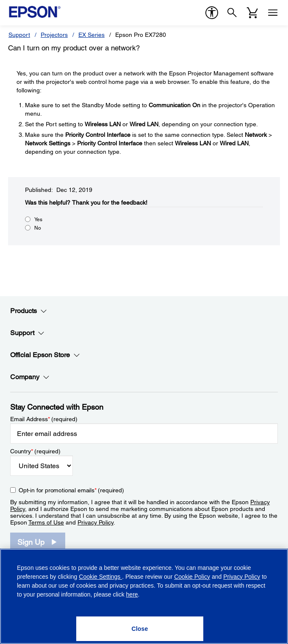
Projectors (54, 35)
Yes (38, 219)
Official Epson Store (45, 355)
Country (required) (35, 451)
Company (30, 377)
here (132, 594)
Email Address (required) (44, 419)
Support (19, 35)
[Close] (140, 629)
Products (29, 311)
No (38, 228)
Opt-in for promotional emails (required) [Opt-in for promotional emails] (71, 490)
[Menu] (273, 13)
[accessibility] (212, 13)
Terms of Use (46, 522)
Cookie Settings (100, 577)
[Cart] (252, 13)
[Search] (232, 13)
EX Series (91, 35)
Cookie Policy (192, 577)
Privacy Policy (96, 522)
